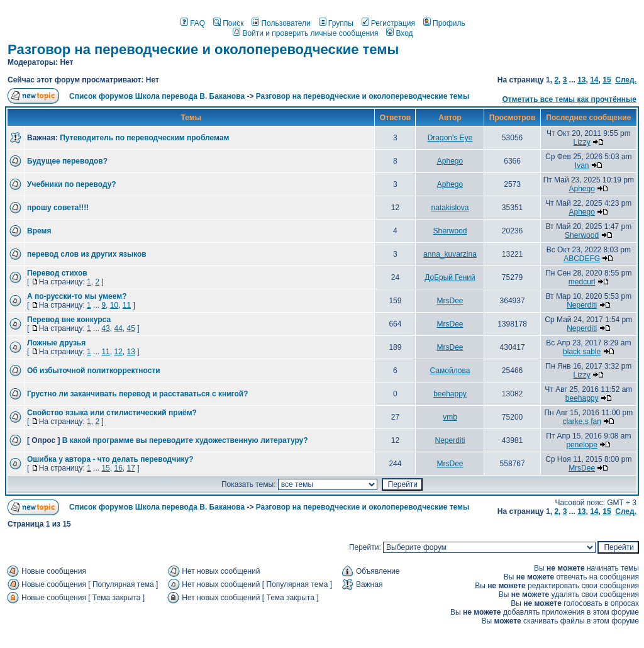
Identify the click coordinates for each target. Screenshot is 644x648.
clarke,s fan (581, 422)
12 (118, 352)
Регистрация (388, 23)
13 (581, 80)
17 (130, 468)
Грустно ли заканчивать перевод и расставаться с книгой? (137, 394)
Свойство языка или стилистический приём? (112, 413)
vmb (450, 417)
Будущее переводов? (67, 161)
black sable (582, 352)
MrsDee (450, 301)
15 (607, 80)
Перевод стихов (57, 273)
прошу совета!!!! (58, 208)
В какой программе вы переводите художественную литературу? (185, 440)
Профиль (444, 23)
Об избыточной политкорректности (94, 371)
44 (118, 328)
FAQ (193, 23)
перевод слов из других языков (87, 254)
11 (127, 305)
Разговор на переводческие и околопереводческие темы (203, 49)
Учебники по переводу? (72, 184)
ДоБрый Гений (450, 277)
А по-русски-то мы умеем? (77, 296)
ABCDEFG (582, 259)
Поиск (228, 23)
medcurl (582, 282)
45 (130, 328)
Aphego (450, 161)
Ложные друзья (56, 343)
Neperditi (582, 305)
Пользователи (281, 23)
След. (626, 80)
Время (39, 231)
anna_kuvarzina (450, 254)
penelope (581, 445)
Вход (399, 33)
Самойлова (450, 371)
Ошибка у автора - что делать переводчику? (110, 459)
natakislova (450, 208)
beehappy (450, 394)
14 (594, 80)
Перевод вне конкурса (69, 320)
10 (114, 305)
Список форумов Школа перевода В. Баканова (157, 96)
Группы (336, 23)
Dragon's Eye (450, 138)
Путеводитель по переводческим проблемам (144, 138)
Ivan (582, 165)
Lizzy (581, 142)
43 (105, 328)
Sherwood (450, 231)
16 (118, 468)
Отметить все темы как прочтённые (569, 99)
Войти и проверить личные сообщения (305, 33)
